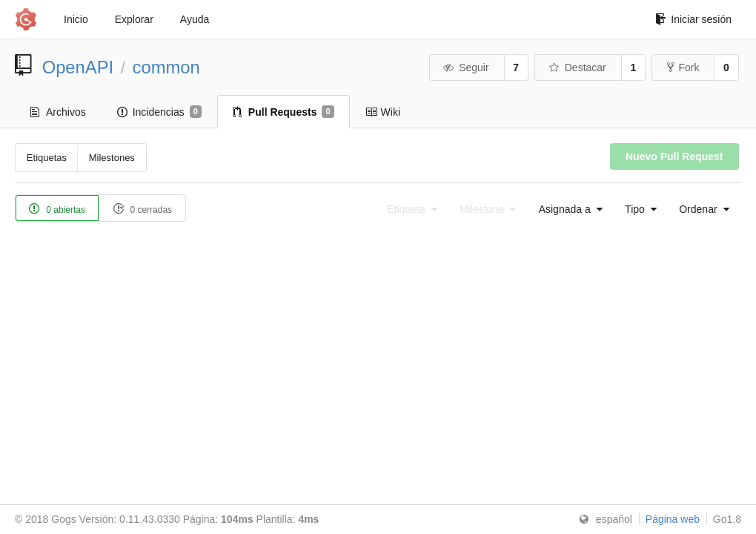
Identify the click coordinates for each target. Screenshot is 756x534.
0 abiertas (57, 209)
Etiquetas (47, 158)
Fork (683, 67)
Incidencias (159, 112)
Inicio (76, 19)
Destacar (577, 67)
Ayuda (195, 19)
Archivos (58, 112)
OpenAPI (78, 67)
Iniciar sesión (693, 19)
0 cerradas (142, 209)
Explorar (134, 19)
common (166, 67)
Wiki (383, 112)
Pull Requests (283, 112)
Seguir (466, 67)
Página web (673, 519)
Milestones (112, 158)
